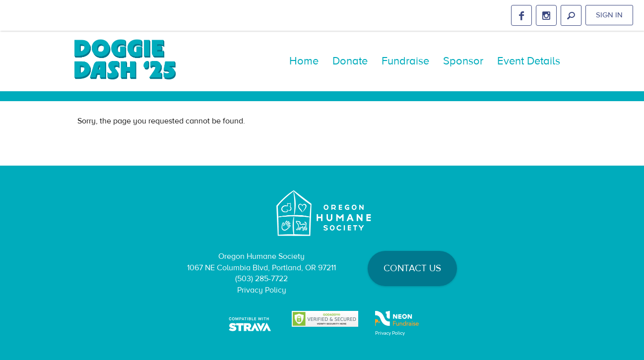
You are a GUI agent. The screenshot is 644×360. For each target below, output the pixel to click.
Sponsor (463, 61)
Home (304, 61)
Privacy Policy (262, 290)
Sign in (609, 15)
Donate (350, 61)
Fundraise (405, 61)
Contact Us (412, 268)
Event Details (529, 61)
